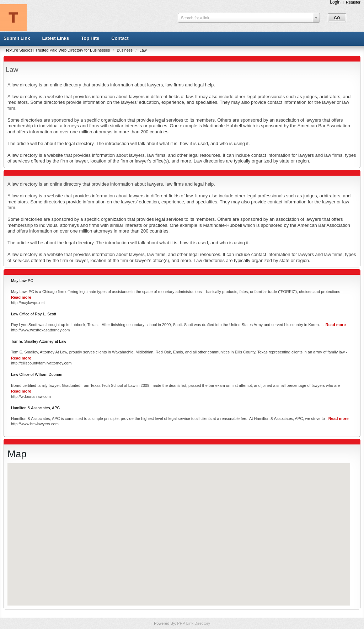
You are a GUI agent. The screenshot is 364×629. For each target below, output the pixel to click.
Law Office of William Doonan (37, 374)
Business (125, 50)
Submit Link (17, 38)
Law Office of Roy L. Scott (34, 314)
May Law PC (22, 281)
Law (143, 50)
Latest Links (55, 38)
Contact (120, 38)
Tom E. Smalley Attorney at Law (39, 341)
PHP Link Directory (194, 623)
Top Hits (90, 38)
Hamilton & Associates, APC (36, 408)
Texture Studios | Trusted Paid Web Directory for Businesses (58, 50)
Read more (21, 297)
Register (353, 2)
